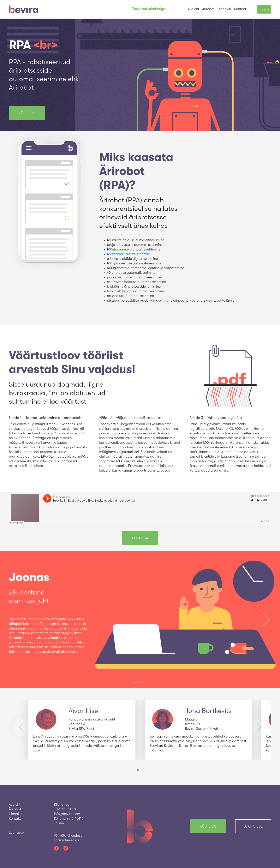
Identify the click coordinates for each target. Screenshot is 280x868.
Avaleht (193, 9)
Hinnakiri (224, 9)
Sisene (264, 9)
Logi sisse (253, 826)
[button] (14, 620)
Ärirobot (208, 9)
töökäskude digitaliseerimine (129, 254)
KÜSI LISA (27, 113)
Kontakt (240, 9)
